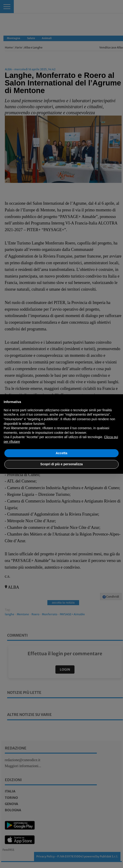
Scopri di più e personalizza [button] (61, 464)
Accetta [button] (61, 453)
